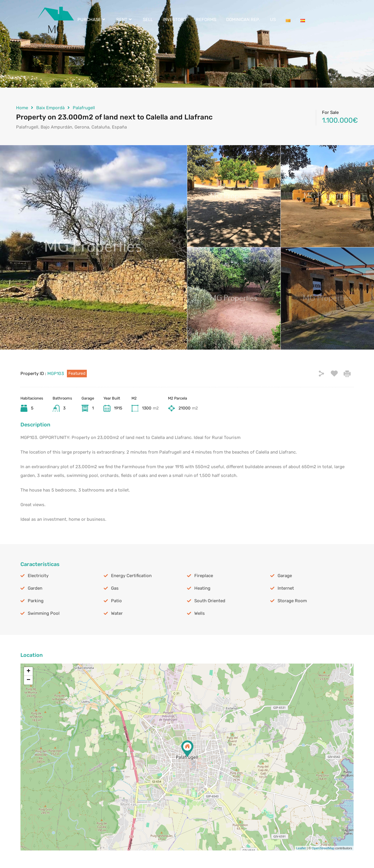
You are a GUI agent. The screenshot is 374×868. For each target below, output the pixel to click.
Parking (36, 601)
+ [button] (28, 671)
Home (22, 108)
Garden (35, 588)
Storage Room (292, 601)
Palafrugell (84, 108)
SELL (148, 20)
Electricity (38, 576)
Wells (200, 613)
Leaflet (301, 848)
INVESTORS (174, 20)
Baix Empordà (50, 108)
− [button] (28, 680)
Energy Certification (131, 576)
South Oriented (210, 601)
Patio (116, 601)
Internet (286, 588)
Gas (115, 588)
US (273, 20)
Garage (285, 576)
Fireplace (204, 576)
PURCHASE (92, 20)
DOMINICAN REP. (243, 20)
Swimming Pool (44, 613)
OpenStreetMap (323, 848)
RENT (125, 20)
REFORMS (206, 20)
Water (117, 613)
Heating (202, 588)
